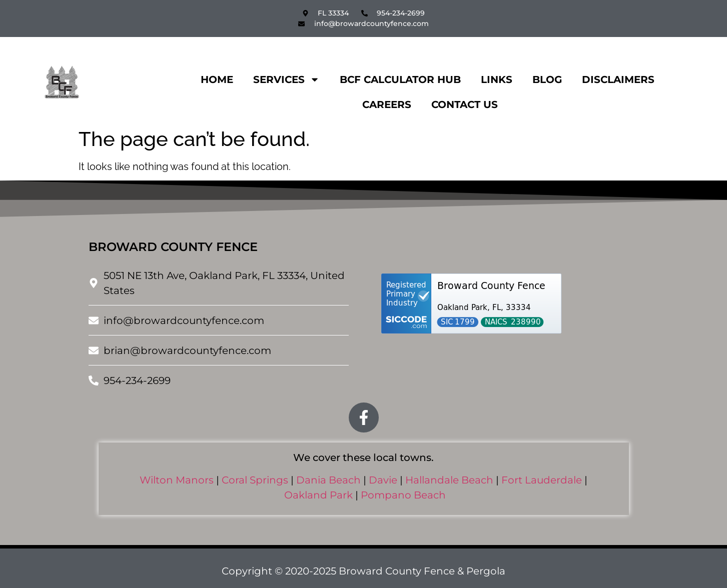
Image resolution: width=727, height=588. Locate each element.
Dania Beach (328, 480)
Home (217, 79)
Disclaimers (618, 79)
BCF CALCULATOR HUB (400, 79)
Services (286, 79)
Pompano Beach (403, 495)
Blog (547, 79)
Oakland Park (318, 495)
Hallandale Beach (449, 480)
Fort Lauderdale (542, 480)
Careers (387, 104)
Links (497, 79)
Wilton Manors (177, 480)
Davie (383, 480)
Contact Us (465, 104)
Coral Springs (255, 480)
